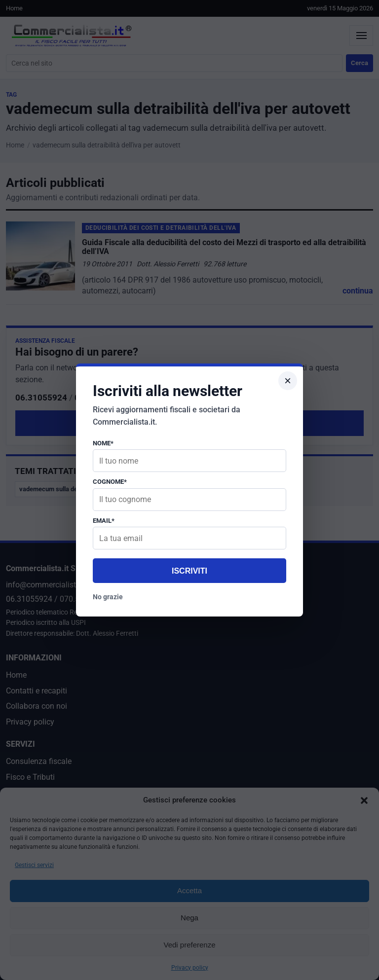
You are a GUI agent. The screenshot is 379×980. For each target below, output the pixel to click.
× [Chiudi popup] (288, 381)
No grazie (108, 597)
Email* (104, 521)
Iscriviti (189, 571)
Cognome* (110, 482)
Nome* (103, 443)
